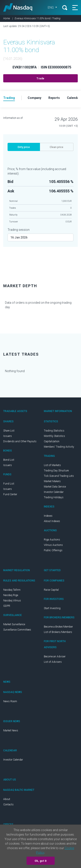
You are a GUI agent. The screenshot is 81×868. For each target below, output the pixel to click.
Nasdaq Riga (11, 595)
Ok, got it (41, 861)
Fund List (9, 484)
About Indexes (52, 521)
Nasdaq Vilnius (12, 601)
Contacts (8, 805)
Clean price (56, 147)
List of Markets (52, 465)
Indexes (48, 516)
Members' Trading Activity (59, 447)
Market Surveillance (14, 624)
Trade (40, 78)
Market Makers (52, 481)
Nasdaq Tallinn (12, 590)
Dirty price (24, 147)
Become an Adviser (55, 657)
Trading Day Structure (56, 471)
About (7, 799)
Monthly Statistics (54, 436)
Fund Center (10, 494)
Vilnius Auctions (53, 545)
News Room (10, 701)
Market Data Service (55, 487)
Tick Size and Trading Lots (59, 476)
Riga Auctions (52, 540)
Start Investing (52, 608)
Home (7, 18)
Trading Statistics (54, 431)
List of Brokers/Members (58, 632)
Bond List (9, 460)
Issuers (8, 436)
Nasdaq (18, 8)
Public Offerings (53, 550)
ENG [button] (50, 8)
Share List (9, 431)
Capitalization (52, 441)
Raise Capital (51, 590)
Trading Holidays (54, 497)
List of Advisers (53, 662)
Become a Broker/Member (58, 627)
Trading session (19, 230)
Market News (11, 731)
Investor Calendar (54, 492)
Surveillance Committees (17, 630)
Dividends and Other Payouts (20, 441)
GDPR (7, 606)
